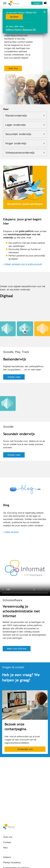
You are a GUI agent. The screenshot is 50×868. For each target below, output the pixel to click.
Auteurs (7, 857)
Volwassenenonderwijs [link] (25, 153)
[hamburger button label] (5, 3)
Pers (5, 848)
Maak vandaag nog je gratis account (24, 264)
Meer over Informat (17, 649)
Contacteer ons (25, 749)
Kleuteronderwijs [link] (25, 116)
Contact (7, 842)
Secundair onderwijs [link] (25, 134)
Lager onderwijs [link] (25, 125)
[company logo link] (14, 3)
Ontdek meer (14, 377)
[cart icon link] (45, 3)
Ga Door (14, 17)
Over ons (13, 68)
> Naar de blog (11, 532)
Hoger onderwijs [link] (25, 143)
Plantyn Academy (12, 862)
